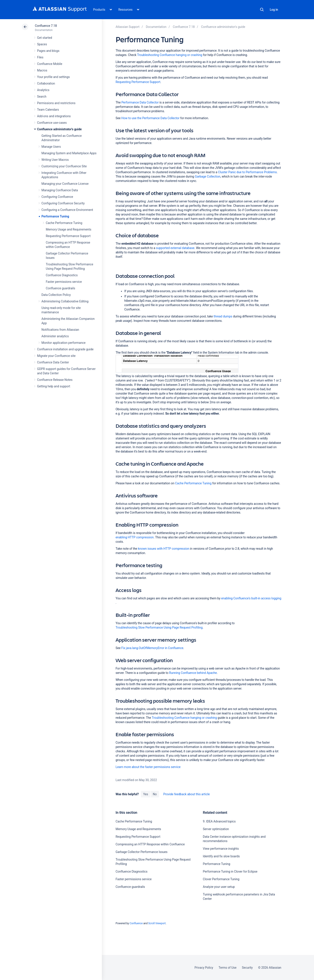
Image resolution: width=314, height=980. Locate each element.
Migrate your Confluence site (56, 356)
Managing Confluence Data (60, 190)
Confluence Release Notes (55, 380)
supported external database (175, 248)
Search (262, 10)
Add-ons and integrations (54, 116)
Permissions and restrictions (56, 103)
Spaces (42, 44)
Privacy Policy (204, 968)
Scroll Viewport (157, 923)
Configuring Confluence (57, 197)
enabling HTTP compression (135, 537)
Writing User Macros (55, 160)
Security (247, 968)
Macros (42, 70)
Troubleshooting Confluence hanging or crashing (170, 55)
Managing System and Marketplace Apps (69, 153)
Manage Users (51, 147)
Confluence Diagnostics (62, 275)
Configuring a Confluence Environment (67, 210)
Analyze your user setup (219, 887)
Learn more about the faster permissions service (148, 767)
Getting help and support (54, 386)
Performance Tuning (55, 216)
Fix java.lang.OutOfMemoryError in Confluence (152, 648)
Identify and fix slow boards (221, 856)
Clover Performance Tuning (221, 879)
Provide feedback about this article (187, 794)
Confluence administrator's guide (59, 129)
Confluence (136, 923)
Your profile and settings (53, 77)
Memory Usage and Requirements (69, 229)
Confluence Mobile (50, 64)
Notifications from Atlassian (60, 330)
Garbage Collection (208, 176)
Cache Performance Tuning (64, 223)
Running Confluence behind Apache (193, 673)
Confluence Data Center (53, 362)
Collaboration (46, 83)
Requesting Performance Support (68, 236)
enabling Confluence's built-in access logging (251, 598)
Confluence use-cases (52, 123)
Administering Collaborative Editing (65, 301)
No (155, 794)
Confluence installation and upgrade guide (65, 349)
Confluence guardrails (61, 288)
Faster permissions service (64, 282)
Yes (145, 794)
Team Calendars (48, 110)
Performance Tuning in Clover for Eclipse (230, 871)
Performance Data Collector (140, 102)
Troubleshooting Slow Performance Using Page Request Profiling (159, 627)
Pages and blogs (48, 51)
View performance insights (221, 849)
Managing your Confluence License (65, 184)
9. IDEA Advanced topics (219, 821)
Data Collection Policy (56, 295)
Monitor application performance (63, 343)
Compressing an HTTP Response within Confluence (150, 844)
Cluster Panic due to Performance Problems (247, 172)
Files (40, 57)
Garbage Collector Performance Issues (142, 852)
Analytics (43, 90)
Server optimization (216, 829)
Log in (274, 10)
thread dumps (223, 316)
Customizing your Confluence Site (64, 166)
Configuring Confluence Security (63, 203)
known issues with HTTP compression (164, 549)
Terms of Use (227, 968)
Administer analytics (55, 336)
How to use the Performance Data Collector (150, 118)
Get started (45, 38)
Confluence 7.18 (46, 26)
